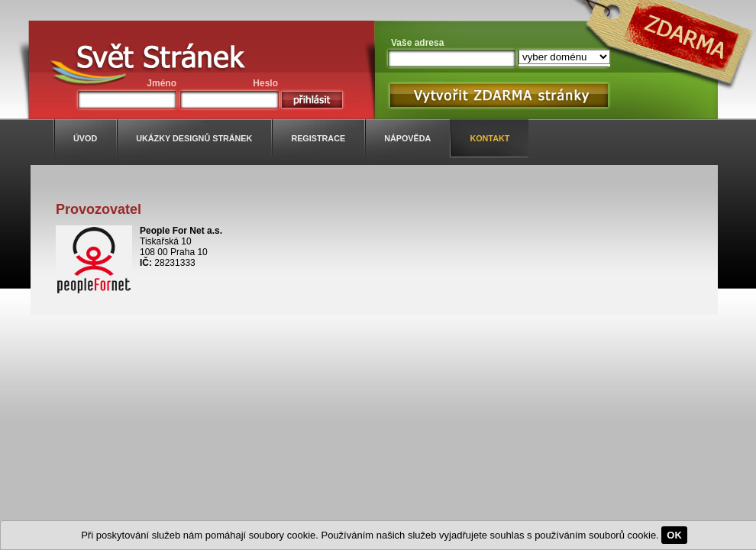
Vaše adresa (417, 43)
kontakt (489, 138)
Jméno (162, 83)
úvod (85, 138)
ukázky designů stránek (194, 138)
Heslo (265, 83)
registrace (318, 138)
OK (674, 535)
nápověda (407, 138)
